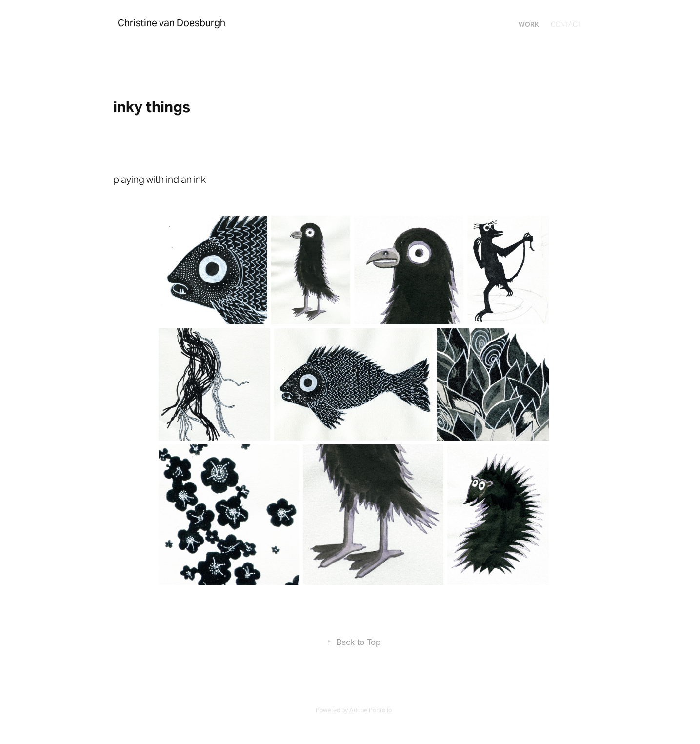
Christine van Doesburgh (171, 23)
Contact (566, 24)
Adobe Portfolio (370, 710)
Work (529, 24)
